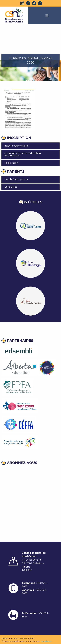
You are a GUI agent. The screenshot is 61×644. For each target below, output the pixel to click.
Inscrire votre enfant (16, 146)
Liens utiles (11, 187)
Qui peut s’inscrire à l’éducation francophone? (23, 154)
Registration (11, 163)
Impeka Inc (47, 641)
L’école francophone (16, 179)
